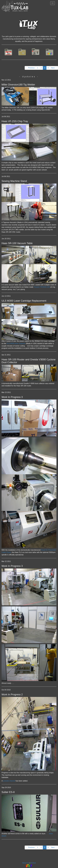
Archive (33, 863)
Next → (54, 68)
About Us (26, 863)
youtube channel (9, 781)
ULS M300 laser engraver (16, 343)
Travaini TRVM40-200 (42, 287)
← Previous (30, 68)
